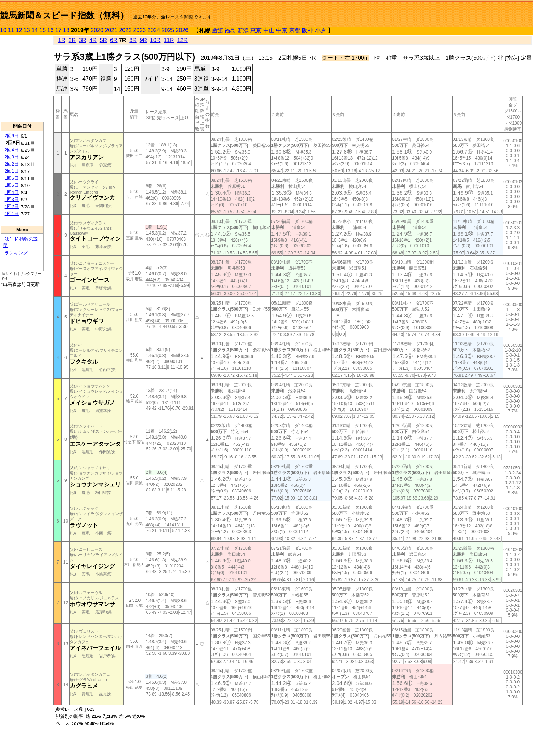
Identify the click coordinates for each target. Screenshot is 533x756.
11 (11, 30)
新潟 (243, 31)
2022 (125, 30)
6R (114, 40)
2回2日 (12, 164)
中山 (269, 30)
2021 (111, 30)
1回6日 (12, 178)
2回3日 (12, 157)
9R (143, 40)
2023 (139, 30)
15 (42, 30)
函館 (217, 30)
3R (82, 40)
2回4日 (12, 150)
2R (72, 40)
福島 (230, 30)
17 (58, 30)
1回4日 (12, 192)
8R (133, 40)
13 (27, 30)
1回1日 (12, 213)
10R (155, 40)
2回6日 (12, 136)
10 (3, 30)
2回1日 (12, 171)
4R (93, 40)
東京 (256, 30)
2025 (168, 30)
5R (103, 40)
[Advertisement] (22, 78)
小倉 (321, 31)
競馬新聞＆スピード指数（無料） (64, 15)
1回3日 (12, 199)
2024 (154, 30)
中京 (282, 30)
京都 (295, 30)
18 (66, 30)
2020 (97, 30)
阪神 (308, 30)
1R (62, 40)
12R (182, 40)
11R (169, 40)
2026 (182, 30)
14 (35, 30)
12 (19, 30)
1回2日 (12, 206)
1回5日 (12, 185)
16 (51, 30)
